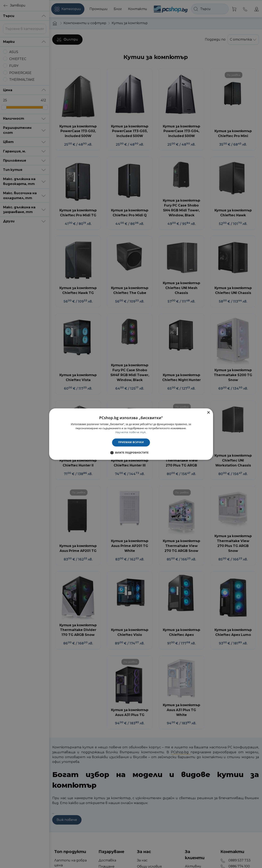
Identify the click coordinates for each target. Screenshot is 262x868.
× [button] (208, 413)
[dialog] (131, 434)
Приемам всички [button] (131, 442)
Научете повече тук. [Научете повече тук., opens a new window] (131, 432)
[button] (131, 453)
